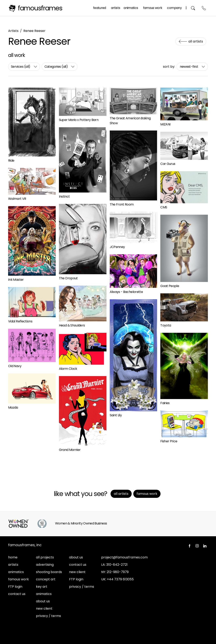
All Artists (196, 41)
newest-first (189, 67)
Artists (116, 8)
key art (42, 587)
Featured (100, 8)
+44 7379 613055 (120, 579)
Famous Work (153, 8)
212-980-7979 (118, 572)
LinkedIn (205, 546)
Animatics (131, 8)
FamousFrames (40, 8)
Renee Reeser (34, 31)
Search (193, 8)
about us (43, 601)
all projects (45, 557)
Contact (204, 8)
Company (174, 8)
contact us (17, 594)
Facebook (189, 546)
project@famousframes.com (124, 557)
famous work (18, 579)
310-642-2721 (117, 565)
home (13, 557)
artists (13, 565)
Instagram (197, 546)
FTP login (15, 587)
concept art (46, 579)
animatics (16, 572)
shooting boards (49, 572)
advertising (45, 565)
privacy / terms (48, 616)
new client (44, 609)
